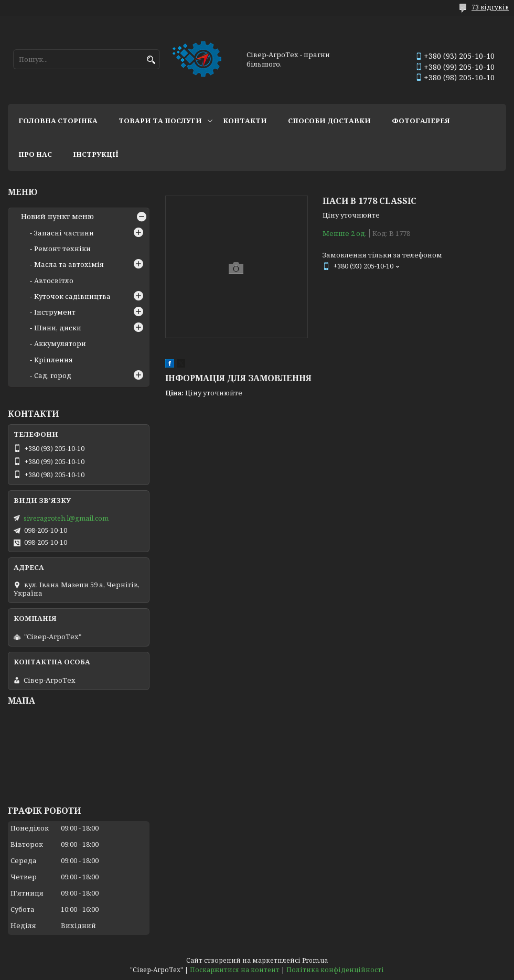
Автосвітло (54, 281)
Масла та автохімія (69, 264)
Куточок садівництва (72, 296)
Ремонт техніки (62, 249)
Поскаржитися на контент (235, 970)
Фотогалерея (421, 121)
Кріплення (53, 360)
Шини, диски (58, 328)
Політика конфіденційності (335, 970)
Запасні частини (64, 233)
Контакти (245, 121)
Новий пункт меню (57, 217)
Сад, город (53, 375)
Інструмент (55, 312)
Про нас (35, 154)
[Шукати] (151, 60)
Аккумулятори (60, 343)
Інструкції (96, 154)
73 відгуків (490, 7)
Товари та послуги (160, 121)
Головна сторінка (58, 121)
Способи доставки (329, 121)
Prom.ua (315, 960)
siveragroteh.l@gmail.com (66, 518)
